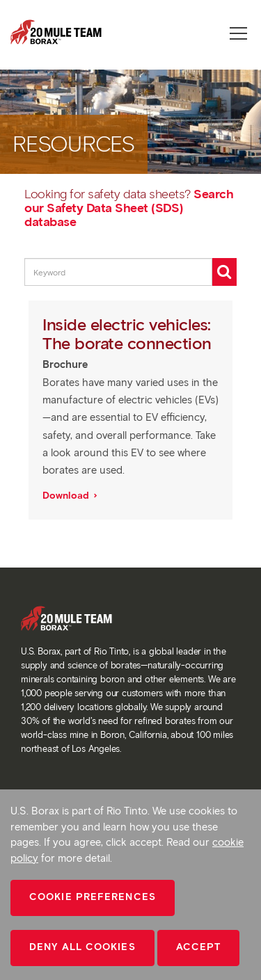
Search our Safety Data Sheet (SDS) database (129, 208)
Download (67, 496)
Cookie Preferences (93, 897)
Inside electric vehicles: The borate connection (129, 334)
